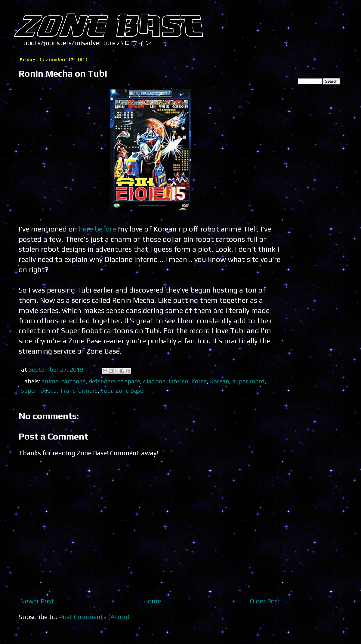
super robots (39, 390)
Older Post (265, 601)
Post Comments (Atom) (94, 617)
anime (50, 381)
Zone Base (129, 390)
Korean (220, 381)
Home (152, 601)
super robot (248, 381)
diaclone (154, 381)
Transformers (79, 390)
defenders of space (114, 381)
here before (97, 229)
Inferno (178, 381)
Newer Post (37, 601)
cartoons (74, 381)
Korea (199, 381)
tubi (106, 390)
